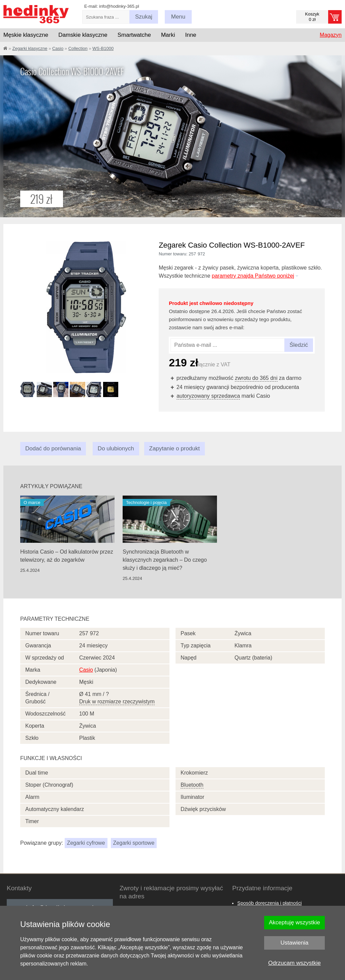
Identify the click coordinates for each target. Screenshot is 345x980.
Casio (58, 48)
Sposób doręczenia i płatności (269, 903)
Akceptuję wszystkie (294, 922)
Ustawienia (294, 943)
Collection (78, 48)
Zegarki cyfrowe (86, 843)
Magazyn (331, 35)
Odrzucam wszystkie (294, 963)
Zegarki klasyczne (30, 48)
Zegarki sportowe (134, 843)
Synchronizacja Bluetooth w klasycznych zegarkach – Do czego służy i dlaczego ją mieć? (165, 560)
